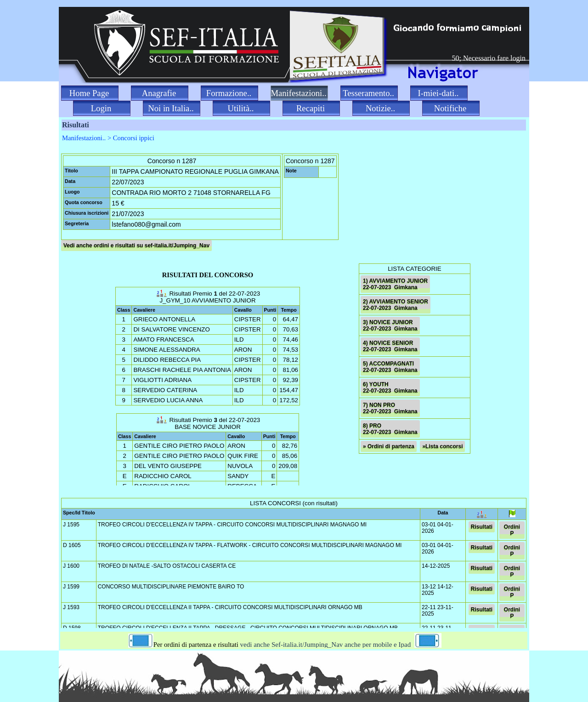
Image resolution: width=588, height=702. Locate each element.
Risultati (482, 527)
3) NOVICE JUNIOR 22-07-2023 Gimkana (390, 325)
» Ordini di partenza (389, 446)
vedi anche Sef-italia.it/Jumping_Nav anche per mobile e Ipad (347, 645)
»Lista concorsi (442, 446)
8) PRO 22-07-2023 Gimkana (390, 429)
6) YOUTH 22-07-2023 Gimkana (390, 388)
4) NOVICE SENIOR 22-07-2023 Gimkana (390, 346)
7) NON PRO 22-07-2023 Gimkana (390, 408)
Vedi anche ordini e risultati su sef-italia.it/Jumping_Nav (136, 245)
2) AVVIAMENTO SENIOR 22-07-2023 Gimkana (396, 305)
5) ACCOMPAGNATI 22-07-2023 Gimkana (390, 367)
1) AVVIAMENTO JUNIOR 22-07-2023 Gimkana (395, 284)
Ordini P (512, 530)
